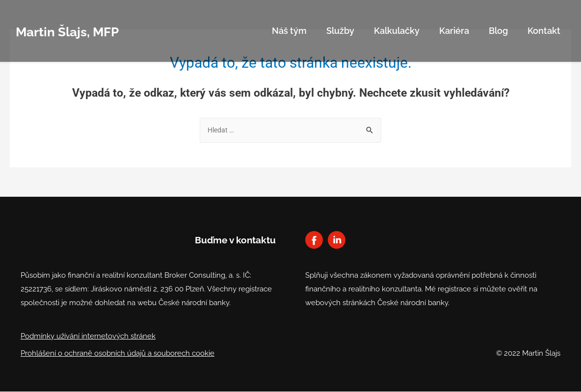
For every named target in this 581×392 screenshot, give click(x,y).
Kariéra (454, 31)
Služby (340, 31)
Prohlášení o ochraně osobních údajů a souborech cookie (118, 354)
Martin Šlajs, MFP (79, 31)
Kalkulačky (397, 31)
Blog (498, 31)
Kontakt (544, 31)
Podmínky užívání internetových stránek (88, 337)
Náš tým (289, 31)
